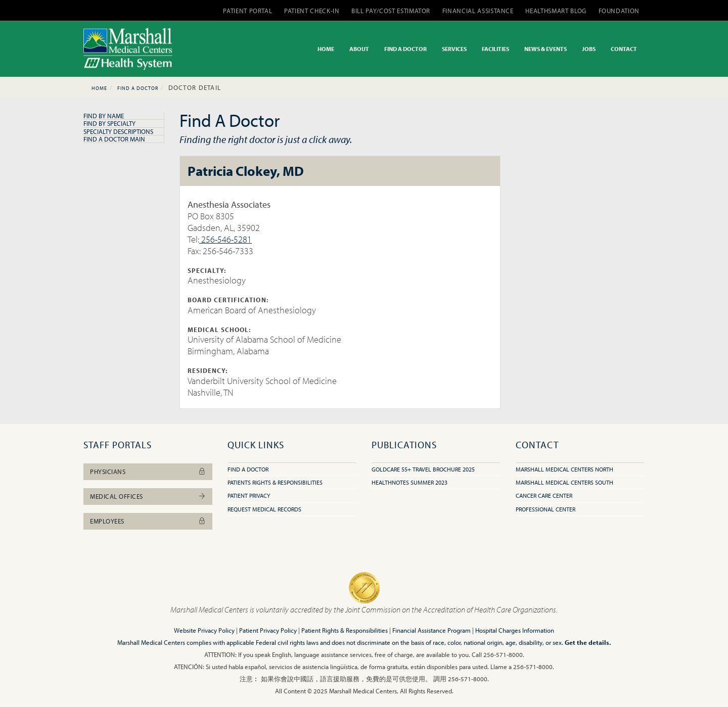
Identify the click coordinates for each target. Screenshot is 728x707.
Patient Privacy (249, 496)
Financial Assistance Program (431, 630)
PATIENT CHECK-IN (312, 11)
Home (99, 88)
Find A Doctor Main (114, 139)
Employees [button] (148, 521)
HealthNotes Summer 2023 (409, 482)
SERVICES (454, 49)
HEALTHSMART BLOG (556, 11)
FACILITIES (495, 49)
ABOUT (359, 49)
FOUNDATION (619, 11)
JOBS (589, 49)
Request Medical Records (264, 509)
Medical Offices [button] (148, 496)
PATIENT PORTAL (247, 11)
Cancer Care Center (544, 496)
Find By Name (104, 116)
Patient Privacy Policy (268, 630)
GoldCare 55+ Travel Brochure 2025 (423, 469)
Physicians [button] (148, 472)
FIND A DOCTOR (405, 49)
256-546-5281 (225, 239)
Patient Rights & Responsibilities (345, 630)
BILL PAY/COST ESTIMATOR (391, 11)
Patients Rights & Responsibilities (275, 482)
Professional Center (545, 509)
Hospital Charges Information (515, 630)
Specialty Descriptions (118, 131)
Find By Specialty (109, 123)
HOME (326, 49)
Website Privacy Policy (204, 630)
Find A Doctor (138, 88)
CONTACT (624, 49)
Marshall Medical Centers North (564, 469)
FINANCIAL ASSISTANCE (478, 11)
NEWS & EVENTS (545, 49)
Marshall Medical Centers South (564, 482)
